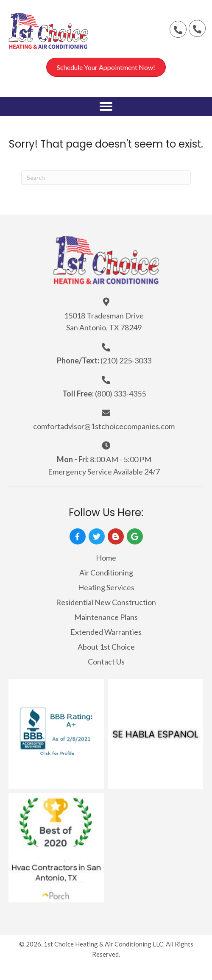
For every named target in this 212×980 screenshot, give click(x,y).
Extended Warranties (106, 632)
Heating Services (106, 587)
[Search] (106, 178)
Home (106, 558)
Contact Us (106, 662)
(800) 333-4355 (120, 394)
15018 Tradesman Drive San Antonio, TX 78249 (104, 322)
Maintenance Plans (106, 617)
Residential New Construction (106, 602)
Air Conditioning (106, 572)
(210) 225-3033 (126, 360)
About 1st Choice (106, 647)
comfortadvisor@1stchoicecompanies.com (104, 426)
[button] (178, 29)
